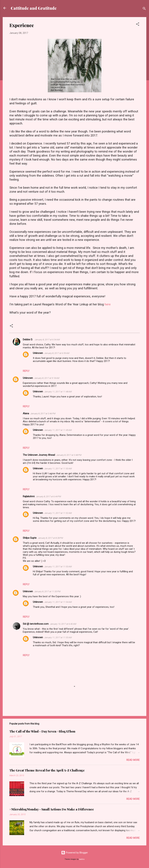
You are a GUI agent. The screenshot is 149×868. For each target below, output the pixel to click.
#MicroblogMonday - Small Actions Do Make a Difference (52, 809)
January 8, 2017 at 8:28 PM (50, 538)
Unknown (38, 353)
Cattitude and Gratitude (34, 8)
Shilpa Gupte (30, 538)
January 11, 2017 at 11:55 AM (58, 637)
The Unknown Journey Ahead (39, 455)
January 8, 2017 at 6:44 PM (48, 496)
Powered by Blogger (74, 853)
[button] (138, 25)
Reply (26, 371)
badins (82, 859)
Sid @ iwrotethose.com (36, 624)
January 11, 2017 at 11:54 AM (58, 602)
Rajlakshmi (29, 496)
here (108, 304)
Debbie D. (28, 340)
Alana (26, 413)
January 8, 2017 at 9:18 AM (47, 378)
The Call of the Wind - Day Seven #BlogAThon (42, 731)
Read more (133, 760)
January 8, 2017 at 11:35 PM (47, 591)
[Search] (144, 9)
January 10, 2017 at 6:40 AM (63, 624)
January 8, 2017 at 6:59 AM (57, 353)
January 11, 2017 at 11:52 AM (58, 513)
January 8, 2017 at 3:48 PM (69, 455)
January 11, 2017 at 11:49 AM (58, 430)
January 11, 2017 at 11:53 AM (58, 567)
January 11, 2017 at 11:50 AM (58, 469)
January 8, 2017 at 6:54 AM (47, 340)
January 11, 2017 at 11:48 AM (58, 392)
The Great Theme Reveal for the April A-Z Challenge (47, 770)
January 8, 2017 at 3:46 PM (43, 414)
